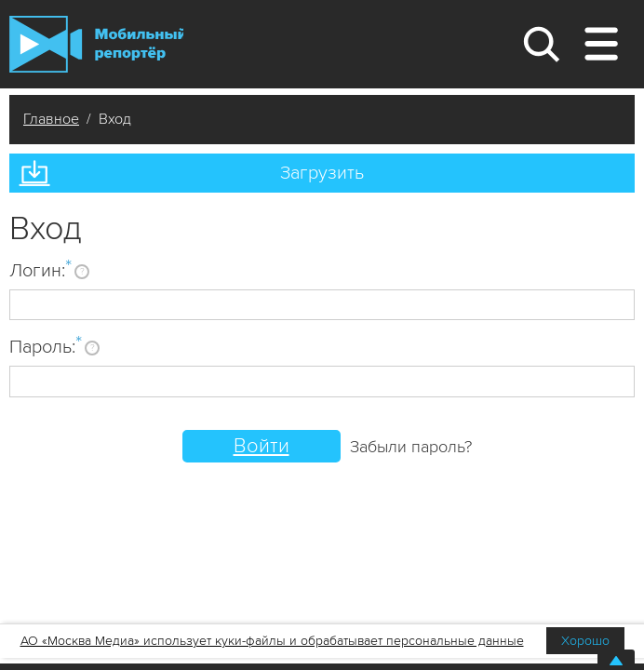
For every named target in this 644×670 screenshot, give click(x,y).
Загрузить (322, 173)
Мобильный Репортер (96, 44)
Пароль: (46, 346)
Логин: (40, 270)
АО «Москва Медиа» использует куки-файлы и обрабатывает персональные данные (272, 641)
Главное (51, 119)
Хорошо (585, 641)
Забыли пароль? (411, 447)
